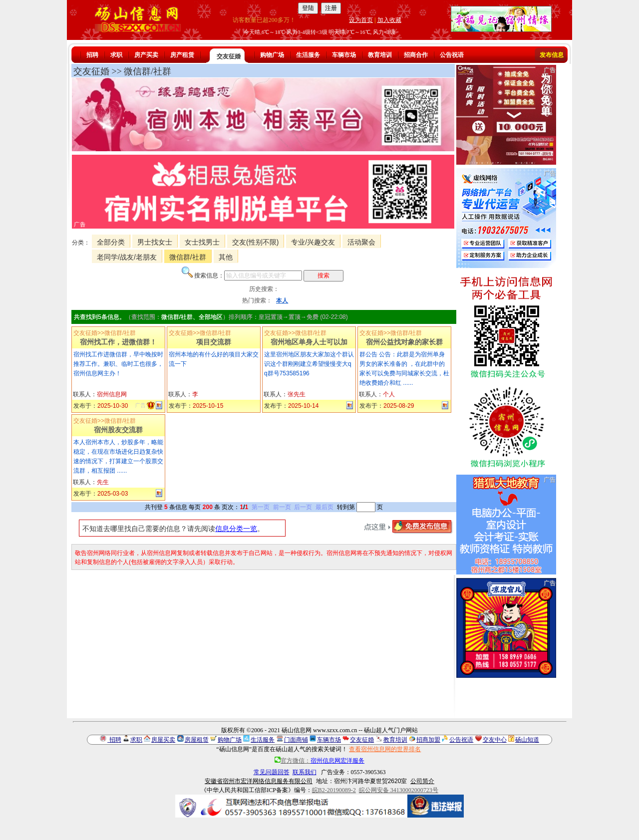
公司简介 (422, 781)
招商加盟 (428, 740)
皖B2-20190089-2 (334, 790)
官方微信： (319, 761)
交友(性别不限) (255, 242)
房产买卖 (146, 55)
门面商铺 (296, 740)
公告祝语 (452, 55)
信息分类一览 (236, 529)
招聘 (92, 55)
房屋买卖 (163, 740)
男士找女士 (155, 242)
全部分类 (111, 242)
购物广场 (272, 55)
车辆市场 (344, 55)
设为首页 (361, 20)
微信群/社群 (188, 257)
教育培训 (380, 55)
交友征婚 (229, 56)
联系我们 (305, 772)
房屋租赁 (197, 740)
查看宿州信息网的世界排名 (385, 749)
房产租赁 (182, 55)
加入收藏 (389, 20)
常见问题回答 (272, 772)
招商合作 (416, 55)
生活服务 (308, 55)
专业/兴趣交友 (313, 242)
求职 (116, 55)
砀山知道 (527, 740)
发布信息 (552, 55)
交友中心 (495, 740)
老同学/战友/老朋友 (127, 257)
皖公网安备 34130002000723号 (399, 790)
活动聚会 (361, 242)
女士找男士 (202, 242)
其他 (226, 257)
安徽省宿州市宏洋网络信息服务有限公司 (259, 781)
